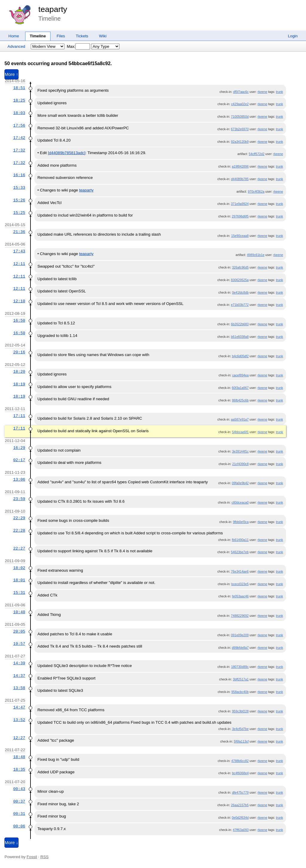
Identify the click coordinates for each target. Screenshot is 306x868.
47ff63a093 (241, 830)
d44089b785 (240, 179)
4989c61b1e (256, 255)
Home (14, 36)
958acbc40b (240, 692)
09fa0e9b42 (240, 483)
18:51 (19, 88)
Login (293, 36)
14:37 (19, 676)
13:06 (19, 479)
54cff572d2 (257, 154)
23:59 (19, 499)
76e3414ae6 (240, 571)
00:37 (19, 801)
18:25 (19, 100)
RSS (44, 857)
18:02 (19, 568)
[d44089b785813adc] (66, 153)
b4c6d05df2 (240, 356)
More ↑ (12, 74)
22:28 (19, 530)
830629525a (240, 280)
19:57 (19, 644)
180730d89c (240, 667)
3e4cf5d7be (240, 729)
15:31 (19, 593)
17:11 (19, 416)
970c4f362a (256, 191)
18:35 (19, 769)
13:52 (19, 720)
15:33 (19, 188)
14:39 (19, 663)
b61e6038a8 (240, 337)
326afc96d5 (240, 267)
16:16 (19, 175)
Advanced (16, 46)
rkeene (263, 92)
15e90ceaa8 (240, 236)
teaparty (53, 9)
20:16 (19, 352)
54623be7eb (240, 552)
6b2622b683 (240, 324)
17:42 (19, 138)
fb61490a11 (240, 540)
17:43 (19, 251)
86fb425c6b (240, 400)
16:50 (19, 320)
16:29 (19, 448)
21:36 (19, 232)
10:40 (19, 612)
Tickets (82, 36)
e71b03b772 (240, 305)
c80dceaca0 (240, 502)
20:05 (19, 631)
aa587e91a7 (240, 419)
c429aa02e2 (240, 104)
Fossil (32, 857)
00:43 (19, 789)
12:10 (19, 301)
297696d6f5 (240, 216)
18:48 (19, 757)
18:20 (19, 372)
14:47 (19, 707)
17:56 (19, 125)
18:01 (19, 580)
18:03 (19, 113)
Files (61, 36)
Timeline (38, 36)
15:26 (19, 200)
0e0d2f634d (240, 818)
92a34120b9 (240, 142)
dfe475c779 (240, 792)
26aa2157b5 (240, 805)
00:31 (19, 814)
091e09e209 (240, 635)
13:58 (19, 688)
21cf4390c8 (240, 464)
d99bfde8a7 (240, 648)
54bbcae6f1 (240, 432)
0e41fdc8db (240, 292)
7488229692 (240, 616)
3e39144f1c (240, 451)
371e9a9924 (240, 204)
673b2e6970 (240, 129)
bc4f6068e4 (240, 773)
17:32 (19, 150)
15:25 (19, 213)
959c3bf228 (240, 711)
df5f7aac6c (241, 92)
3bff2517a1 (241, 679)
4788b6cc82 (240, 761)
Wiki (103, 36)
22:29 (19, 518)
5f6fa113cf (241, 741)
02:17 (19, 460)
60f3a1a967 (240, 388)
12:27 (19, 738)
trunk (279, 92)
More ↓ (12, 843)
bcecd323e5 (240, 584)
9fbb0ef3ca (241, 522)
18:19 (19, 384)
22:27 (19, 548)
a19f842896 (240, 166)
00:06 (19, 826)
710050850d (240, 116)
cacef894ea (240, 375)
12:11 (19, 264)
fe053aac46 (240, 596)
